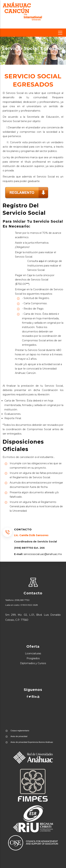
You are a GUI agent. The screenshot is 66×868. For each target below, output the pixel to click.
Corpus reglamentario (20, 731)
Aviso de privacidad (19, 736)
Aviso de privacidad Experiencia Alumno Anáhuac (32, 742)
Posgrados (33, 658)
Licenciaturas (33, 653)
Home (15, 54)
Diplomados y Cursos (33, 663)
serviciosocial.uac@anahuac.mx (42, 554)
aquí (41, 261)
